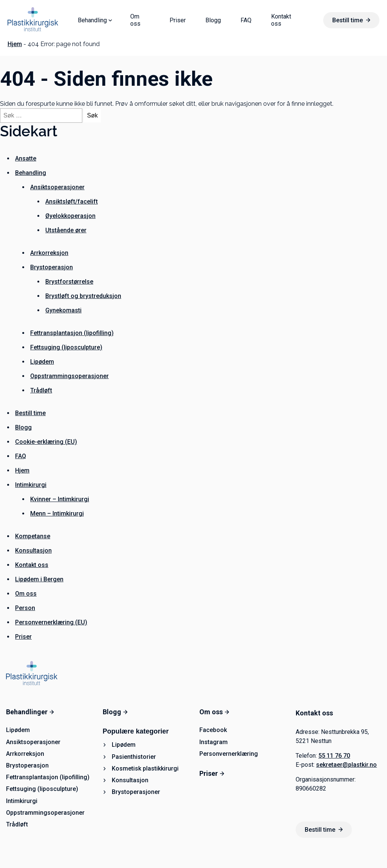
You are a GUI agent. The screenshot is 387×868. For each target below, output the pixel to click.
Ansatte (26, 158)
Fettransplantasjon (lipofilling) (72, 333)
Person (25, 608)
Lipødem (42, 362)
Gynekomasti (63, 310)
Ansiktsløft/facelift (72, 202)
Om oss (135, 20)
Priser (178, 20)
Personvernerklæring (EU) (51, 622)
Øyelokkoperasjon (70, 216)
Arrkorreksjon (49, 253)
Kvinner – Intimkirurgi (60, 499)
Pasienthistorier (134, 757)
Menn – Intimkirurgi (57, 514)
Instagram (214, 742)
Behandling (92, 20)
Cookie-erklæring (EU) (46, 442)
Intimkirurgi (31, 485)
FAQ (246, 20)
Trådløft (41, 390)
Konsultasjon (33, 551)
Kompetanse (33, 536)
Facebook (213, 730)
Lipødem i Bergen (39, 579)
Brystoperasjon (52, 267)
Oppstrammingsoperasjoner (69, 376)
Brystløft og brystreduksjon (83, 296)
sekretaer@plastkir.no (346, 765)
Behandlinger (30, 712)
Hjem (15, 44)
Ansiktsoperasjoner (57, 187)
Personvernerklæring (229, 754)
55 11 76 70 (334, 756)
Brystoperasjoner (136, 792)
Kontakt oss (281, 20)
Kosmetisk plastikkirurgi (145, 768)
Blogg (213, 20)
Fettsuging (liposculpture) (66, 347)
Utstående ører (66, 230)
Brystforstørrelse (69, 282)
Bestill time (351, 20)
